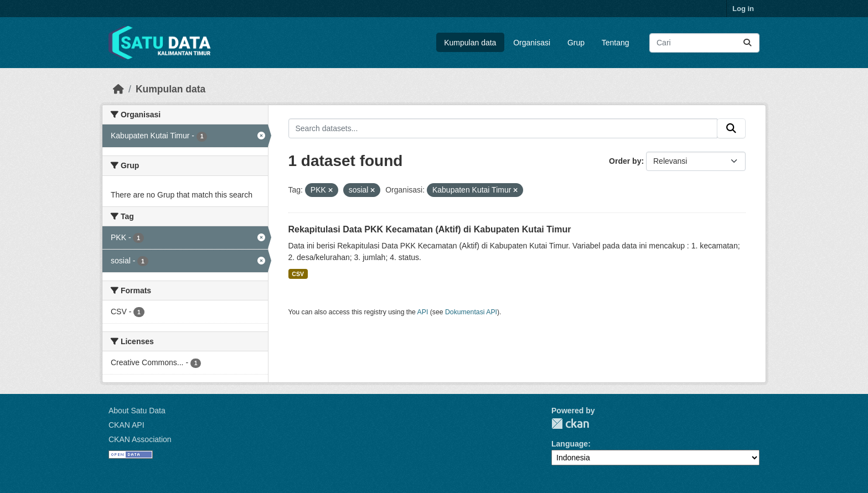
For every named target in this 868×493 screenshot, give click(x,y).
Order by (625, 161)
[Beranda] (118, 89)
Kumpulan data (470, 43)
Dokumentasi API (471, 312)
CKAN (570, 424)
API (423, 312)
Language (570, 444)
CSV (298, 274)
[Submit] (747, 43)
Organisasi (532, 43)
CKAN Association (140, 439)
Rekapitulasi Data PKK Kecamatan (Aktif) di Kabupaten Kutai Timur (430, 229)
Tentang (616, 43)
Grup (576, 43)
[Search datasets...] (704, 43)
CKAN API (126, 425)
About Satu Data (137, 411)
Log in (743, 9)
